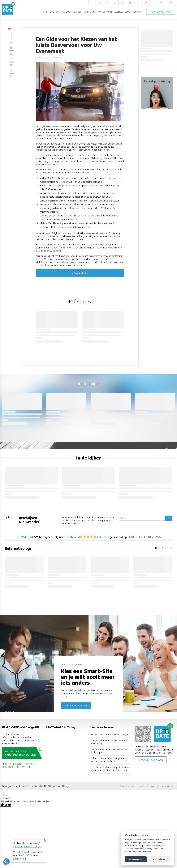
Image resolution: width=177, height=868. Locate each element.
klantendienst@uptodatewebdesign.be (21, 741)
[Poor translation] (8, 805)
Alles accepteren (136, 859)
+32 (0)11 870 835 (10, 734)
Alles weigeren (159, 859)
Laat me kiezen (144, 852)
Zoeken (171, 3)
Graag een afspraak (76, 706)
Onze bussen (80, 273)
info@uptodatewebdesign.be (16, 737)
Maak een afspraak (151, 760)
